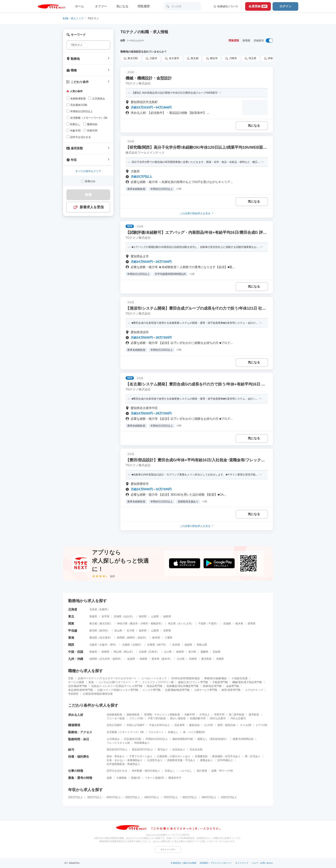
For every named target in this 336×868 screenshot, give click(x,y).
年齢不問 (190, 715)
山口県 (168, 652)
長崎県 (143, 659)
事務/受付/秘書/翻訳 (216, 678)
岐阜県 (156, 638)
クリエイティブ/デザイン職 (158, 682)
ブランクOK (136, 718)
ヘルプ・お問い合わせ (262, 863)
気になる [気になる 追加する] (254, 126)
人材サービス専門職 (205, 690)
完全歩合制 (196, 750)
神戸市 (161, 645)
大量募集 (121, 778)
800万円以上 (190, 797)
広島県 (143, 652)
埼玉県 (250, 58)
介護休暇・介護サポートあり (174, 756)
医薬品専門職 (154, 686)
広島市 (153, 652)
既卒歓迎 (254, 715)
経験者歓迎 (133, 715)
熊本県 (156, 659)
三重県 (168, 638)
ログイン (285, 6)
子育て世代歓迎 (157, 718)
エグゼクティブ (254, 690)
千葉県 (202, 624)
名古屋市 (172, 58)
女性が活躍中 (114, 725)
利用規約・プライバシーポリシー (216, 863)
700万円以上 (171, 797)
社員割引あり (155, 760)
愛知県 (93, 638)
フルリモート (156, 732)
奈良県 (176, 645)
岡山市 (128, 652)
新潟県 (93, 631)
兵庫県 (151, 645)
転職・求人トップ (73, 18)
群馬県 (252, 624)
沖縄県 (220, 659)
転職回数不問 (198, 718)
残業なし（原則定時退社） (213, 739)
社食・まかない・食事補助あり (125, 760)
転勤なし (173, 732)
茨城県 (227, 624)
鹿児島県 (206, 659)
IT (136, 682)
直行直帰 (202, 771)
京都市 (136, 645)
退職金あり (206, 760)
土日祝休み (113, 739)
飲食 (91, 682)
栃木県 (239, 624)
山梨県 (155, 631)
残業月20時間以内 (243, 739)
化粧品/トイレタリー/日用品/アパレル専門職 (117, 686)
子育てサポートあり (141, 756)
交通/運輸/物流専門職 (177, 690)
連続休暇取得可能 (183, 739)
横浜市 (212, 58)
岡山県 (118, 652)
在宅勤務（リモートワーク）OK (125, 732)
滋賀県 (188, 645)
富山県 (118, 631)
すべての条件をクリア (88, 171)
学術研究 (73, 694)
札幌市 (103, 609)
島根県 (105, 652)
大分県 (181, 659)
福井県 (143, 631)
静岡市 (131, 638)
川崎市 (231, 58)
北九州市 (105, 659)
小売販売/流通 (239, 678)
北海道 (93, 609)
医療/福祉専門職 (212, 686)
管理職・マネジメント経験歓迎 (162, 715)
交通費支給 (201, 756)
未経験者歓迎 (114, 715)
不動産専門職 (220, 682)
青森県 (93, 616)
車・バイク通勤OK (194, 732)
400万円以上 (114, 797)
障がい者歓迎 (178, 718)
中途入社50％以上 (160, 725)
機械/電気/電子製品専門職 (247, 682)
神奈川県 (271, 58)
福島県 (167, 616)
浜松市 (141, 638)
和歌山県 (202, 645)
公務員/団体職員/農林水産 (98, 694)
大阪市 (151, 58)
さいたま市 (185, 624)
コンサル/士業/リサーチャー (115, 682)
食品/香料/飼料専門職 (80, 690)
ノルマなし (186, 771)
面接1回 (136, 778)
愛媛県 (204, 652)
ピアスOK (262, 725)
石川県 (130, 631)
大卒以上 (204, 715)
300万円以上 (94, 797)
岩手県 (105, 616)
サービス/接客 (76, 682)
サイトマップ (242, 863)
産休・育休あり (116, 756)
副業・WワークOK (222, 771)
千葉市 (212, 624)
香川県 (192, 652)
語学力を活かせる (117, 771)
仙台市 (128, 616)
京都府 (126, 645)
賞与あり (163, 750)
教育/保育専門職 (231, 690)
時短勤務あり (142, 743)
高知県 (217, 652)
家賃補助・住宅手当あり (226, 756)
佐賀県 (131, 659)
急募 (109, 778)
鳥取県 (93, 652)
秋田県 (143, 616)
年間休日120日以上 (157, 739)
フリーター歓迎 (116, 718)
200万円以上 (75, 797)
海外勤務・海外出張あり (146, 771)
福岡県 (93, 659)
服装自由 (194, 725)
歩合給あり (179, 750)
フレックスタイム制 (118, 743)
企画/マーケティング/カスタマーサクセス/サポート (107, 678)
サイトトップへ (168, 849)
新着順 (246, 40)
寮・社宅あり (253, 756)
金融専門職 (232, 686)
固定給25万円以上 (117, 750)
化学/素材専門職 (77, 686)
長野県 (167, 631)
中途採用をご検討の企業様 (183, 863)
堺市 (112, 645)
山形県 (155, 616)
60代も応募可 (218, 718)
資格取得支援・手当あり (181, 760)
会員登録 (258, 6)
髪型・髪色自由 (226, 725)
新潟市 (103, 631)
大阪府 (93, 645)
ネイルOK (246, 725)
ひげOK (208, 725)
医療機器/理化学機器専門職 (182, 686)
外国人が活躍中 (136, 725)
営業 (71, 678)
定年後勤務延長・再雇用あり (123, 764)
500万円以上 (133, 797)
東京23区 (131, 58)
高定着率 (180, 725)
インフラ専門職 (151, 690)
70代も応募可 (238, 718)
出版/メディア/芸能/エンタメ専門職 (118, 690)
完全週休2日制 (133, 739)
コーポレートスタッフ (154, 678)
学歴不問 (219, 715)
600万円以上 (152, 797)
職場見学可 (175, 778)
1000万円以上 (229, 797)
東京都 (192, 58)
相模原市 (156, 624)
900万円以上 (209, 797)
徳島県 (180, 652)
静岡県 (121, 638)
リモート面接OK (154, 778)
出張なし (170, 771)
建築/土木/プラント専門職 (193, 682)
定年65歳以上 (225, 760)
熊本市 (166, 659)
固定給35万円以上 (142, 750)
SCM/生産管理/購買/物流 (185, 678)
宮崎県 (193, 659)
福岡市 (116, 659)
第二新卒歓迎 (237, 715)
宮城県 (118, 616)
